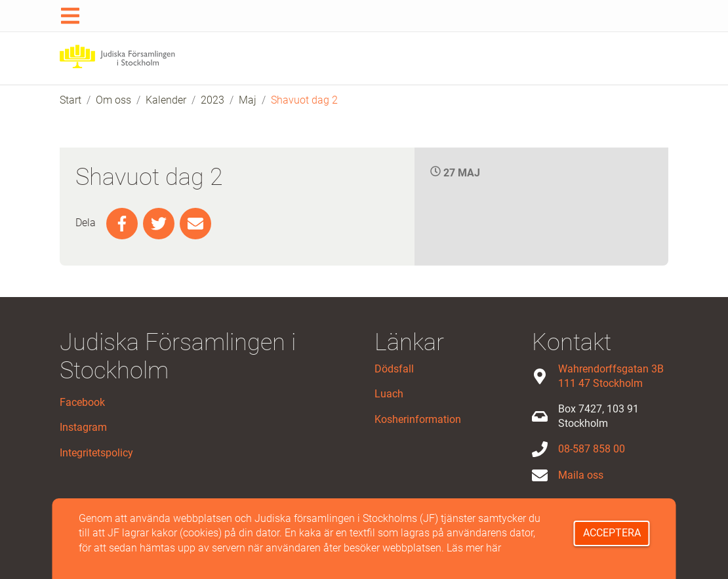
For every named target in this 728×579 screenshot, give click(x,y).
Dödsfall (394, 369)
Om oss (113, 100)
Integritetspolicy (96, 453)
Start (71, 100)
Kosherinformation (418, 419)
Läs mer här (474, 548)
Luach (389, 394)
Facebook (82, 402)
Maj (248, 100)
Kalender (166, 100)
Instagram (83, 427)
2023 (212, 100)
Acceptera (612, 533)
